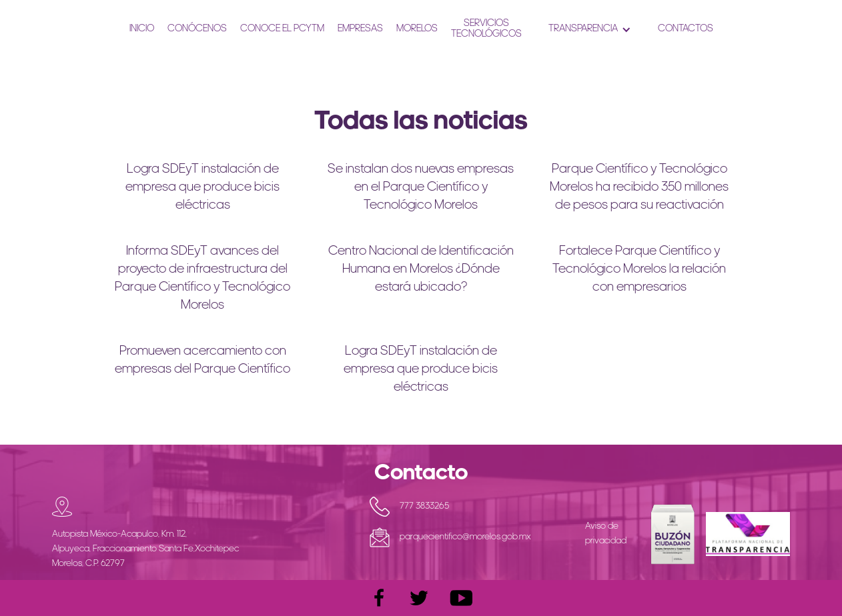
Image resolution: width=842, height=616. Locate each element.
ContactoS (686, 29)
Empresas (360, 29)
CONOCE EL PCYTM (282, 29)
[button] (590, 29)
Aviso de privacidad (606, 534)
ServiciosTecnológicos (486, 29)
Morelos (417, 29)
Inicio (142, 29)
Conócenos (197, 29)
